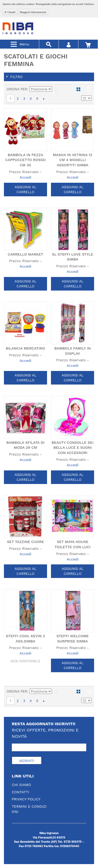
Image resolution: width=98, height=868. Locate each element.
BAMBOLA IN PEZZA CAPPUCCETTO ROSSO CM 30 (25, 160)
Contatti (21, 792)
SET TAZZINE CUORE (25, 542)
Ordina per (17, 89)
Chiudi (11, 12)
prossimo (44, 99)
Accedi (25, 177)
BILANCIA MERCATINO (25, 348)
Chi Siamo (21, 785)
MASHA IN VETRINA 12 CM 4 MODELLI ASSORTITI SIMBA (72, 160)
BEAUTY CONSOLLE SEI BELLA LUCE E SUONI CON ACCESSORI (73, 448)
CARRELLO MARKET (25, 254)
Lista (88, 89)
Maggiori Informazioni (33, 12)
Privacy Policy (26, 799)
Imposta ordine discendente (57, 89)
